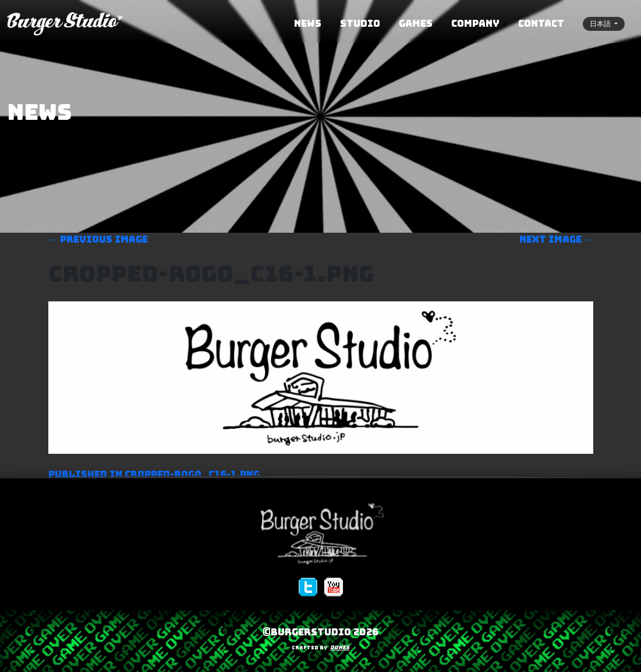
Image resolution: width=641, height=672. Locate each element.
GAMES (416, 24)
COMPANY (475, 24)
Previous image (98, 239)
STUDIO (360, 24)
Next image (556, 239)
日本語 (601, 24)
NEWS (308, 24)
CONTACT (541, 24)
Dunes (340, 648)
